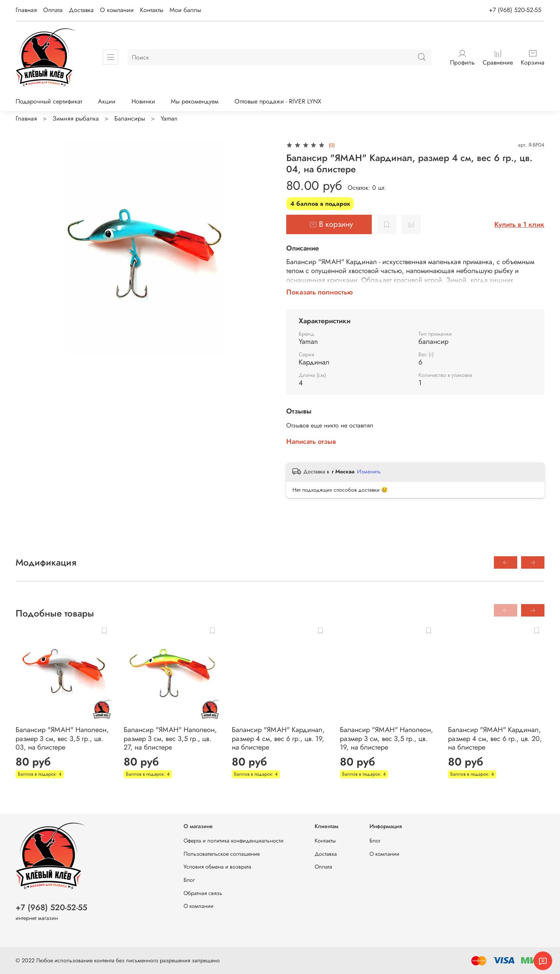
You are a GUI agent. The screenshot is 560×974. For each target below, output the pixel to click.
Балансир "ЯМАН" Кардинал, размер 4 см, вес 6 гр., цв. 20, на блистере (495, 738)
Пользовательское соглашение (222, 854)
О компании (117, 10)
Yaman (169, 118)
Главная (26, 10)
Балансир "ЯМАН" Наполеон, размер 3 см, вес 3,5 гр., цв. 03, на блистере (62, 738)
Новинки (143, 101)
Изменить (369, 471)
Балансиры (130, 118)
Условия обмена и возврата (217, 867)
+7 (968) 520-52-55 (515, 10)
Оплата (53, 10)
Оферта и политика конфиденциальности (234, 841)
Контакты (152, 10)
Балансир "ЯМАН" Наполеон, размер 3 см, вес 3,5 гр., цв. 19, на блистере (387, 738)
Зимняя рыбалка (76, 118)
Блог (189, 880)
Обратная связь (203, 893)
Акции (107, 101)
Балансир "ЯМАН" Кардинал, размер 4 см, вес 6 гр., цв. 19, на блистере (278, 738)
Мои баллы (185, 10)
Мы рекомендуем (195, 101)
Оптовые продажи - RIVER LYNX (278, 101)
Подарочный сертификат (49, 101)
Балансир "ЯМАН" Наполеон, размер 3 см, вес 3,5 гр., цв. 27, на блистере (170, 738)
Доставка (81, 10)
